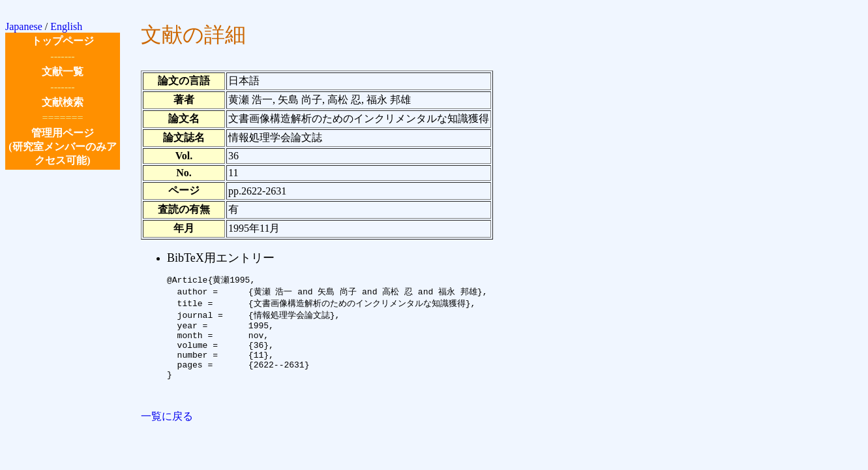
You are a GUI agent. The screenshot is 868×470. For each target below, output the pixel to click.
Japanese (24, 26)
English (66, 26)
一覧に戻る (167, 434)
